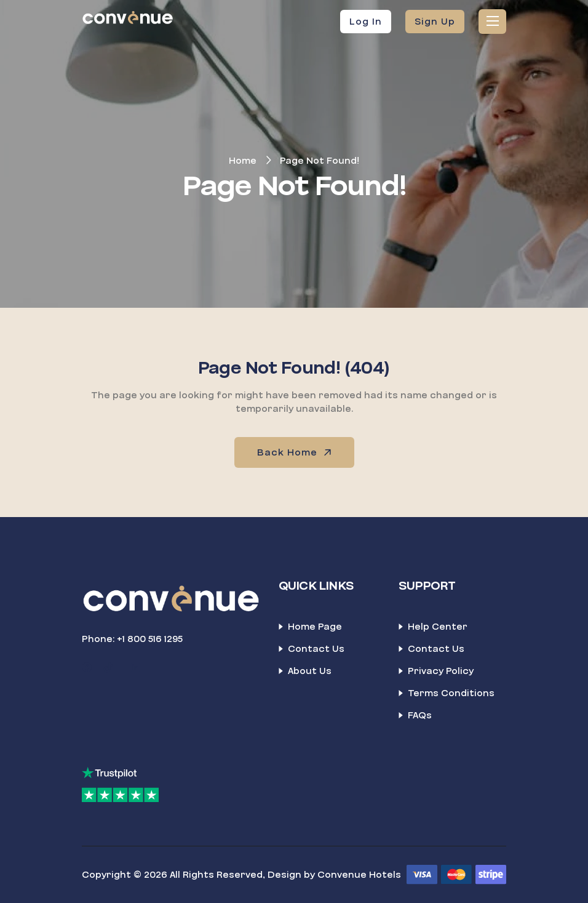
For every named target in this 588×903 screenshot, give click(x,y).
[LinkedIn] (135, 668)
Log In (366, 22)
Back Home (296, 452)
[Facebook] (87, 668)
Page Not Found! (320, 161)
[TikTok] (108, 668)
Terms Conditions (451, 693)
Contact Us (316, 649)
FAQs (420, 715)
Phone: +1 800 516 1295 (132, 639)
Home (243, 161)
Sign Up (435, 22)
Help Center (438, 627)
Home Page (315, 627)
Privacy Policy (441, 671)
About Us (310, 671)
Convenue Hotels (359, 875)
